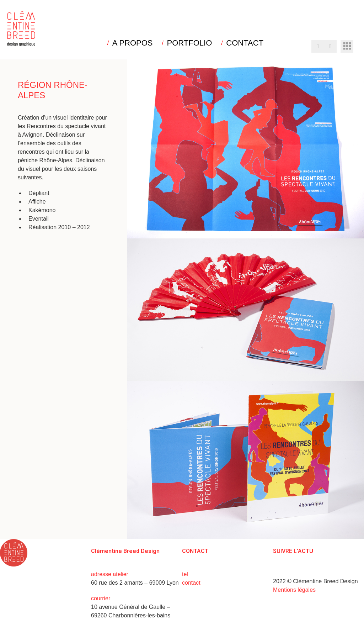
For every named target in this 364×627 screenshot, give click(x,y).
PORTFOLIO (190, 43)
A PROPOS (133, 43)
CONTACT (245, 43)
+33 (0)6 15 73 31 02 (216, 574)
